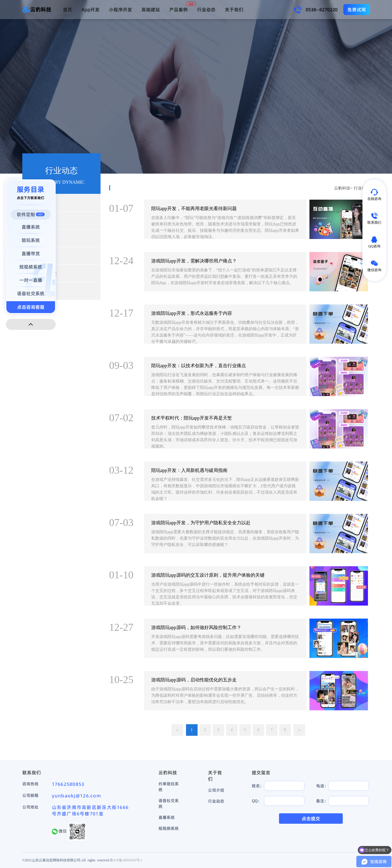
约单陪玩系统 (169, 787)
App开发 (91, 10)
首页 (68, 10)
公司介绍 (216, 790)
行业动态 (206, 10)
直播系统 (167, 817)
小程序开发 (121, 10)
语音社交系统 (169, 803)
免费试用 (357, 10)
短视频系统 (169, 828)
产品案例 (178, 10)
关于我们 (234, 10)
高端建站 (151, 10)
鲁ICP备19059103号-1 (126, 860)
